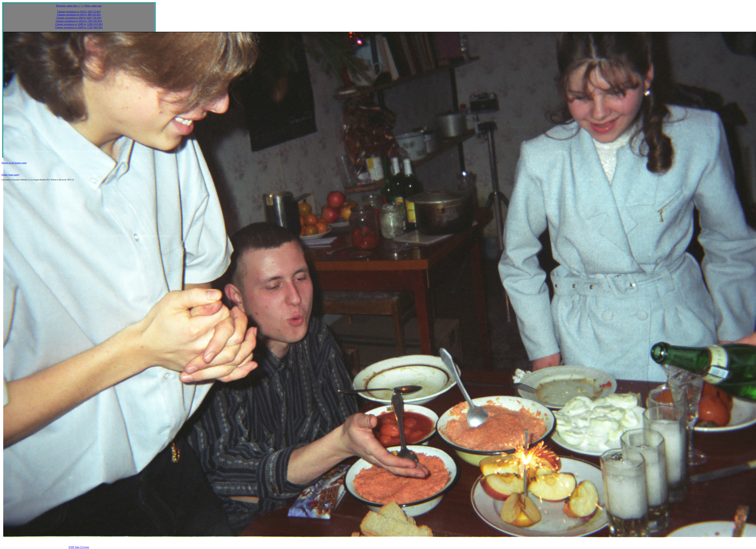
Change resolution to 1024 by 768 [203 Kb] (79, 21)
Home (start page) (10, 175)
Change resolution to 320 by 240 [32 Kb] (79, 12)
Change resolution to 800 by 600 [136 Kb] (79, 18)
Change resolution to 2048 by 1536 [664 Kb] (79, 27)
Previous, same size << (68, 6)
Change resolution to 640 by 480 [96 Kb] (79, 15)
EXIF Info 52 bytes (79, 547)
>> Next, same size (91, 6)
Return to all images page (14, 163)
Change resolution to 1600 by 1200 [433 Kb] (79, 24)
